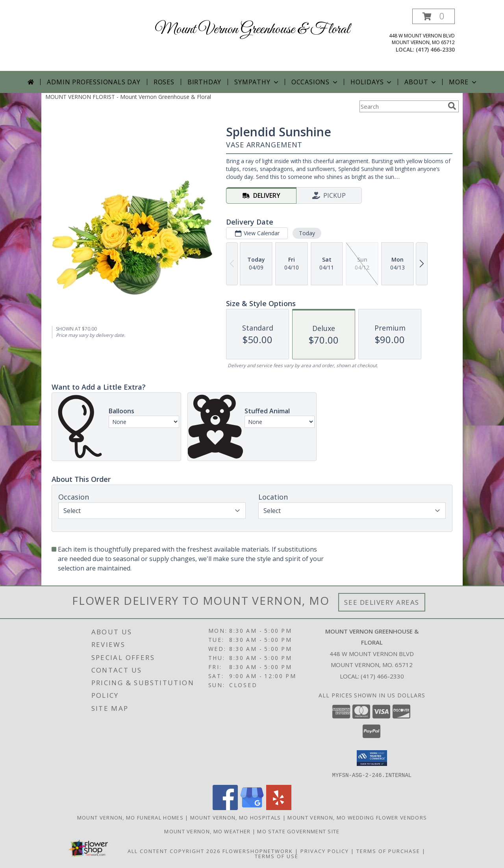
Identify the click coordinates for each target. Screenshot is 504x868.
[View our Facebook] (225, 808)
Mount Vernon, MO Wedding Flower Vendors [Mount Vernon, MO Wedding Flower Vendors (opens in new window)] (357, 817)
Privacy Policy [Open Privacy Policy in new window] (325, 851)
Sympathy (257, 82)
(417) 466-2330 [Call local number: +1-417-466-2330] (435, 49)
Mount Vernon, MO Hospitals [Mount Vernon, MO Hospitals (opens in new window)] (236, 817)
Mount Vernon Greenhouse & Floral (252, 30)
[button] (434, 16)
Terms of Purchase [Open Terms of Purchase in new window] (388, 851)
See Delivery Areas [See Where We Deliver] (382, 602)
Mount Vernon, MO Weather (207, 831)
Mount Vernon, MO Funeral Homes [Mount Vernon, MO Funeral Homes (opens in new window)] (130, 817)
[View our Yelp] (279, 808)
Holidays (372, 82)
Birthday (204, 82)
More (463, 82)
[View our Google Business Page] (252, 808)
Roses (164, 82)
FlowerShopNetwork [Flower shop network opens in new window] (258, 851)
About (421, 82)
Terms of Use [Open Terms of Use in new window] (277, 856)
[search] (452, 106)
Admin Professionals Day (94, 82)
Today (307, 233)
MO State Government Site (298, 831)
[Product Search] (402, 106)
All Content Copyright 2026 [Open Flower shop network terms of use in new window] (174, 851)
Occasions (315, 82)
